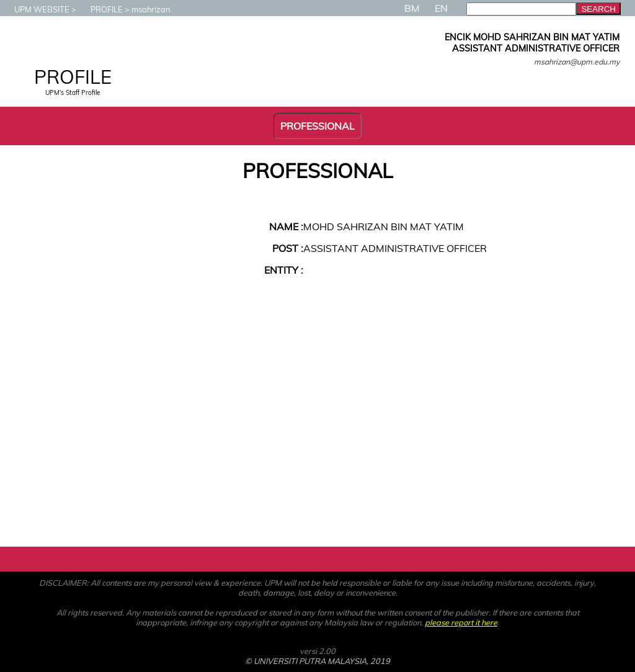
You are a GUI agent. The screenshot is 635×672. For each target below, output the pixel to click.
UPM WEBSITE (36, 9)
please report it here (461, 622)
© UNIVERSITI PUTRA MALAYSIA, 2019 (317, 661)
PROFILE (100, 9)
